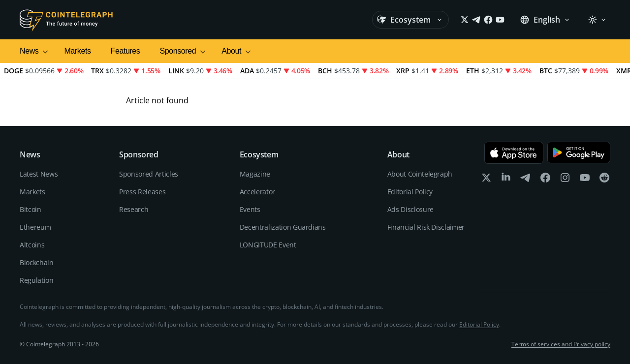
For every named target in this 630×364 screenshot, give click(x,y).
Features (126, 51)
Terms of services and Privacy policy (561, 344)
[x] (486, 180)
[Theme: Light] (597, 20)
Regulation (37, 280)
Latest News (39, 174)
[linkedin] (506, 180)
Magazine (255, 174)
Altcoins (32, 245)
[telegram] (526, 180)
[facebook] (545, 180)
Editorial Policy (410, 192)
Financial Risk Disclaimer (426, 227)
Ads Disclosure (410, 209)
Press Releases (142, 192)
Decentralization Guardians (283, 227)
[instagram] (565, 180)
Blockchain (37, 262)
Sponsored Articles (149, 174)
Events (250, 209)
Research (134, 209)
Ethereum (35, 227)
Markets (77, 51)
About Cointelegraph (420, 174)
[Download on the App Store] (514, 153)
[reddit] (604, 180)
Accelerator (257, 192)
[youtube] (585, 180)
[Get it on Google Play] (579, 153)
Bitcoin (31, 209)
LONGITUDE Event (268, 245)
